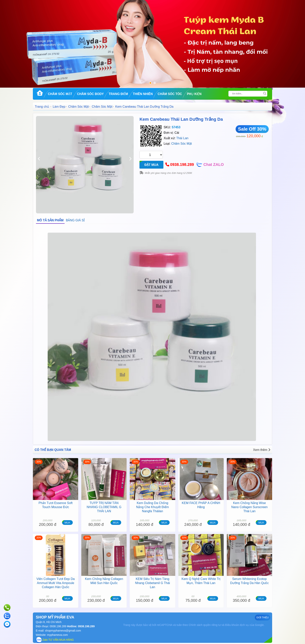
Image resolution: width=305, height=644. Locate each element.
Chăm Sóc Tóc (170, 94)
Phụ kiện (194, 94)
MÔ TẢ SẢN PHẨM (50, 220)
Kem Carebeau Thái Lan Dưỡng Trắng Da (181, 119)
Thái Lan (182, 138)
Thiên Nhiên (143, 94)
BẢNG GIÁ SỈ (75, 220)
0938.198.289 (182, 165)
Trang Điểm (118, 94)
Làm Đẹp (59, 107)
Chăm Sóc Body (90, 94)
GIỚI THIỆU (262, 618)
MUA (67, 523)
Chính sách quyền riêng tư (205, 625)
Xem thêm (262, 450)
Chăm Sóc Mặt (60, 94)
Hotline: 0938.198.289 (81, 626)
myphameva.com (57, 635)
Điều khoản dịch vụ (237, 625)
